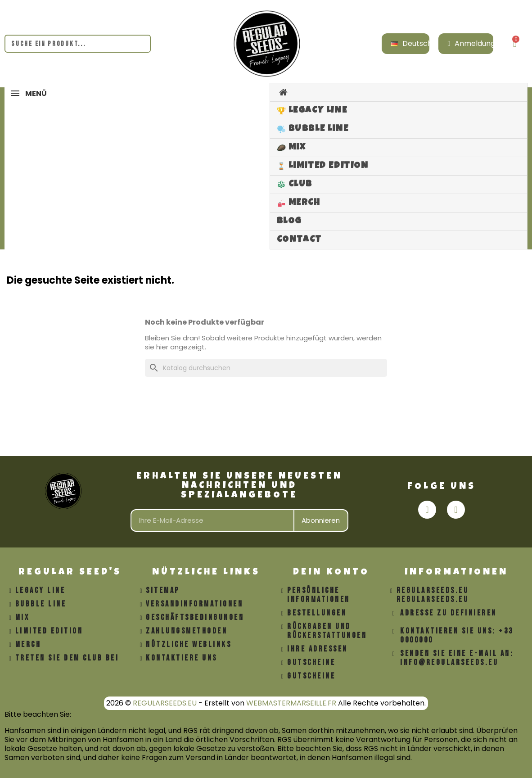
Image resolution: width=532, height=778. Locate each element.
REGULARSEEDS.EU (165, 703)
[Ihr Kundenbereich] (471, 44)
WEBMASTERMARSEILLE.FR (291, 703)
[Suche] (266, 368)
